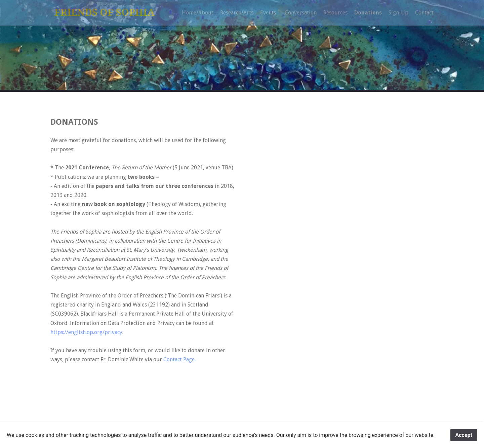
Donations (368, 13)
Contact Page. (179, 359)
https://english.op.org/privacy (86, 332)
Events (268, 13)
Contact (424, 13)
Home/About (198, 13)
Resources (335, 13)
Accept (464, 435)
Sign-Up (398, 13)
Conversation (301, 13)
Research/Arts (237, 13)
